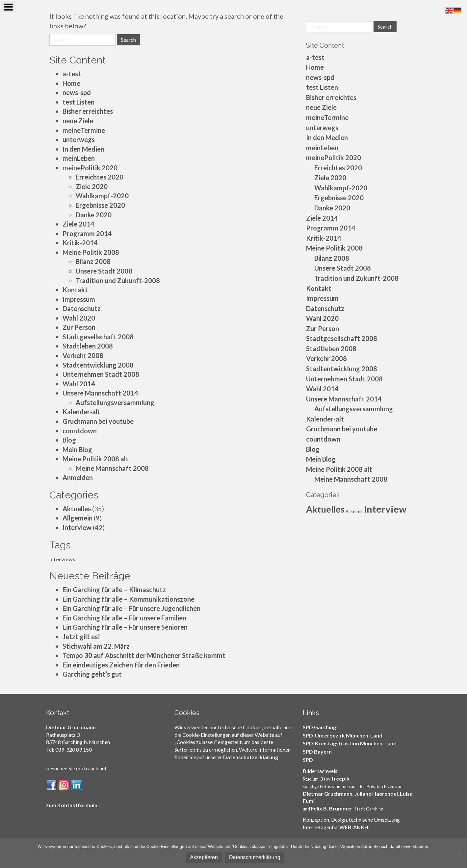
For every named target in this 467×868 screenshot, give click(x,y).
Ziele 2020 (92, 186)
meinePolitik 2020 (90, 168)
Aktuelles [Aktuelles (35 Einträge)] (325, 509)
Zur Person (79, 327)
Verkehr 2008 (83, 355)
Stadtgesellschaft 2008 (98, 337)
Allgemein (78, 518)
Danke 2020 (94, 215)
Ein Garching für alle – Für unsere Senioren (125, 627)
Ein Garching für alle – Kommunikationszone (129, 599)
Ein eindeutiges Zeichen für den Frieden (121, 665)
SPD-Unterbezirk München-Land (343, 735)
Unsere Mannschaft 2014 (100, 393)
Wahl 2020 (79, 318)
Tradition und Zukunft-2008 (118, 280)
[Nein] (459, 853)
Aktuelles (77, 509)
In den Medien (83, 149)
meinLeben (79, 158)
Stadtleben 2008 (88, 346)
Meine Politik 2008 (91, 252)
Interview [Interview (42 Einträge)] (385, 509)
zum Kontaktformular (73, 805)
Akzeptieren (204, 857)
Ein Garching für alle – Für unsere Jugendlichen (131, 608)
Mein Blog (77, 449)
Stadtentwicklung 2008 (98, 365)
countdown (80, 431)
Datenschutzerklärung (251, 757)
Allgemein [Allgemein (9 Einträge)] (354, 511)
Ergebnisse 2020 (100, 205)
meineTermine (84, 130)
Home (71, 83)
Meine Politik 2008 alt (96, 459)
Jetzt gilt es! (81, 637)
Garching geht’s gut (92, 674)
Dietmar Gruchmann (328, 794)
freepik (340, 778)
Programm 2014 (87, 233)
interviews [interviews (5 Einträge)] (62, 559)
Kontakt (75, 290)
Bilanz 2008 (93, 261)
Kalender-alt (81, 412)
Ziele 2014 (78, 224)
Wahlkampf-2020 (102, 196)
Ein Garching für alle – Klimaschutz (114, 590)
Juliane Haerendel (376, 794)
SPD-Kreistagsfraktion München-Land (350, 743)
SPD (308, 760)
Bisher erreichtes (88, 111)
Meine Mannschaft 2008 (112, 468)
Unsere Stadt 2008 (104, 271)
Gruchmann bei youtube (98, 421)
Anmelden (78, 477)
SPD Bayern (317, 751)
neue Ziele (78, 121)
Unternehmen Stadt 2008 (101, 374)
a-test (72, 74)
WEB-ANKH (354, 827)
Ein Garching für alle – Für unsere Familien (124, 618)
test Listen (78, 102)
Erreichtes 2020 (100, 177)
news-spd (77, 92)
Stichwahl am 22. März (96, 646)
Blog (69, 440)
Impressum (79, 299)
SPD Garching (319, 727)
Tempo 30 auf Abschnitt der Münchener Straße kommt (144, 655)
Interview (77, 527)
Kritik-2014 (80, 243)
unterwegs (79, 139)
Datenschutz (82, 308)
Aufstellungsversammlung (115, 402)
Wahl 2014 (79, 384)
